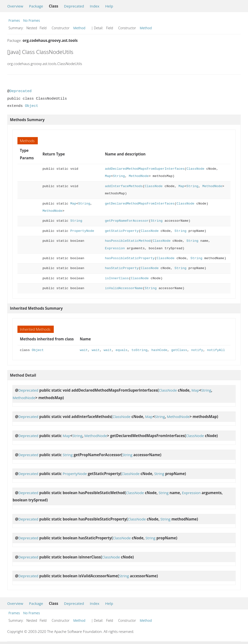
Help (109, 6)
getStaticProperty (122, 231)
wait (84, 350)
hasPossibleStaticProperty (130, 258)
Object (32, 106)
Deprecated (74, 6)
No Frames (32, 20)
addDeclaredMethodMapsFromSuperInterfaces (145, 169)
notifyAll (216, 350)
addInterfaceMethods (124, 186)
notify (197, 350)
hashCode (159, 350)
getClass (179, 350)
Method (79, 28)
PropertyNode (82, 231)
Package (36, 6)
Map (108, 176)
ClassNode (195, 169)
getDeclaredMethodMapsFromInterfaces (140, 204)
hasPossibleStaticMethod (128, 241)
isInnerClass (117, 278)
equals (121, 350)
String (119, 176)
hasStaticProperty (122, 268)
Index (95, 6)
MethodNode (139, 176)
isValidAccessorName (124, 288)
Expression (115, 248)
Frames (14, 20)
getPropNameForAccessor (127, 221)
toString (139, 350)
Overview (15, 6)
